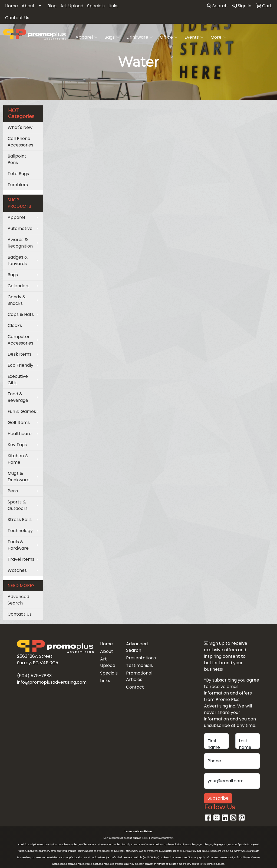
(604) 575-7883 (34, 676)
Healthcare (20, 434)
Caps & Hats (21, 314)
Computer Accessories (20, 340)
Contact (135, 687)
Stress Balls (20, 520)
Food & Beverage (18, 397)
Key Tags (17, 445)
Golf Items (19, 423)
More (218, 37)
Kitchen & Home (18, 459)
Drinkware (140, 37)
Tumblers (18, 185)
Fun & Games (22, 411)
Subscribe (218, 798)
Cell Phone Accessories (20, 142)
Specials (96, 6)
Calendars (19, 286)
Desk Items (19, 354)
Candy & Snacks (17, 300)
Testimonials (136, 665)
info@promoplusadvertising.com (52, 682)
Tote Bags (18, 174)
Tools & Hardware (18, 545)
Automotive (20, 228)
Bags (112, 37)
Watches (17, 570)
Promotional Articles (136, 676)
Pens (13, 491)
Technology (20, 531)
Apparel (86, 37)
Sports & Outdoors (18, 505)
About (28, 6)
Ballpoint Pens (17, 159)
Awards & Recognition (20, 243)
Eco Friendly (20, 365)
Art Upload (72, 6)
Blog (52, 6)
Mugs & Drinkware (19, 477)
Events (194, 37)
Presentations (136, 658)
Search (217, 6)
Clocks (15, 326)
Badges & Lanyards (18, 260)
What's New (20, 127)
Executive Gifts (18, 380)
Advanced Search (18, 600)
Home (11, 6)
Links (113, 6)
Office (169, 37)
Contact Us (17, 18)
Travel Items (21, 559)
